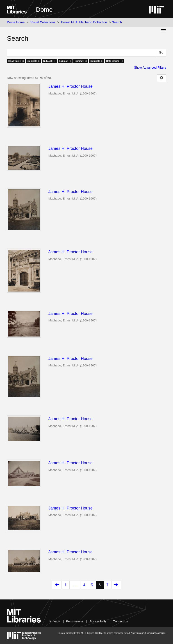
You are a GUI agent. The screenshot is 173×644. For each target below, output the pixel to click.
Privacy (55, 621)
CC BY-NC (101, 633)
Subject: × (33, 61)
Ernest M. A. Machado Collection (84, 22)
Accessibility (98, 621)
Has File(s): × (16, 61)
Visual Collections (43, 22)
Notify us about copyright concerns (148, 633)
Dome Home (16, 22)
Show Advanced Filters (150, 67)
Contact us (120, 621)
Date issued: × (114, 61)
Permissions (75, 621)
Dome (44, 10)
